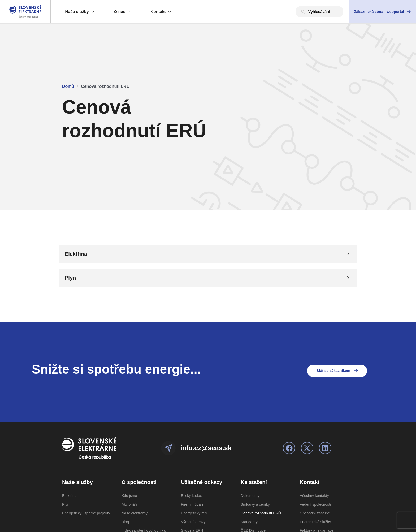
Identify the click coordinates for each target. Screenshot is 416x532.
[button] (382, 12)
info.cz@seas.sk (209, 448)
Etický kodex (191, 496)
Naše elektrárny (135, 513)
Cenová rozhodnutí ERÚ (261, 513)
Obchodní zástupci (315, 513)
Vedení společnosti (315, 504)
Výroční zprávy (193, 522)
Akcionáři (129, 504)
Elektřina (69, 496)
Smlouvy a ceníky (255, 504)
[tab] (208, 254)
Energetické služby (315, 522)
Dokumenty (250, 496)
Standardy (249, 522)
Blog (125, 522)
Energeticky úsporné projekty (86, 513)
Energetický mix (194, 513)
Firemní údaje (192, 504)
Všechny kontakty (314, 496)
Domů (68, 86)
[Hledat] (303, 12)
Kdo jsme (129, 496)
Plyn (66, 504)
